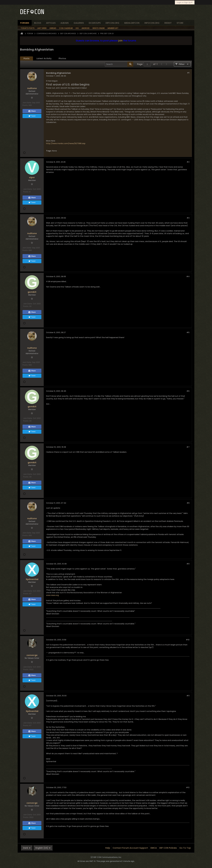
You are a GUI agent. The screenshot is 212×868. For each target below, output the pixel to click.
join (120, 41)
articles (51, 23)
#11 (188, 696)
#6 (188, 391)
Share (32, 111)
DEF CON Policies (168, 848)
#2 (188, 162)
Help (108, 848)
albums (65, 23)
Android (86, 28)
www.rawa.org (52, 595)
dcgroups (95, 23)
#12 (188, 787)
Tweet (32, 116)
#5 (188, 332)
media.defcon (132, 23)
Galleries (79, 23)
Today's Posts (28, 28)
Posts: (25, 105)
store (180, 23)
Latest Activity (44, 58)
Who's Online (99, 28)
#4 (188, 276)
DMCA (154, 848)
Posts (26, 58)
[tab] (26, 59)
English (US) (43, 848)
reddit (168, 23)
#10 (188, 640)
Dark (27, 848)
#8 (188, 503)
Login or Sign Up (185, 2)
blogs (38, 23)
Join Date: (27, 103)
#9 (188, 564)
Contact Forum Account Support (130, 848)
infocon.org (152, 23)
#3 (188, 218)
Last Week (42, 28)
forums (25, 23)
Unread (53, 28)
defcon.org (112, 23)
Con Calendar (66, 28)
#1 (188, 73)
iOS (77, 28)
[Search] (119, 64)
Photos (62, 58)
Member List (113, 28)
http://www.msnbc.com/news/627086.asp (66, 143)
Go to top (185, 848)
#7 (188, 447)
